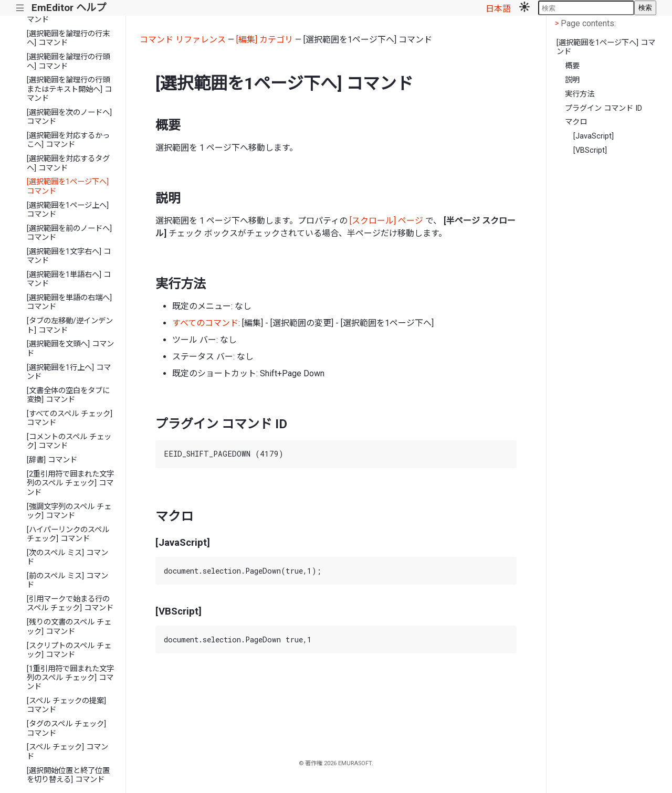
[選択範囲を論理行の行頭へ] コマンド (68, 61)
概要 (572, 66)
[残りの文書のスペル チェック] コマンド (69, 627)
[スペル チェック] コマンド (67, 752)
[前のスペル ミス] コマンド (67, 580)
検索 (645, 8)
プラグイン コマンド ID (603, 108)
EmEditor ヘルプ (69, 8)
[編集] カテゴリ (265, 40)
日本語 (498, 9)
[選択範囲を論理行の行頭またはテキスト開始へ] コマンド (69, 89)
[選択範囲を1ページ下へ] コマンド (68, 186)
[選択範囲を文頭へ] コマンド (70, 348)
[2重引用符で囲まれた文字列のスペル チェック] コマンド (70, 483)
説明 (572, 80)
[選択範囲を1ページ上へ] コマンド (68, 210)
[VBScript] (590, 150)
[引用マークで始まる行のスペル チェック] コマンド (70, 604)
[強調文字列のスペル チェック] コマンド (69, 511)
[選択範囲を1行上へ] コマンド (69, 372)
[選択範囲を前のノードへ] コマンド (69, 233)
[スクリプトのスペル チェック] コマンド (69, 650)
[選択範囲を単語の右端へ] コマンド (69, 302)
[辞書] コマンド (52, 460)
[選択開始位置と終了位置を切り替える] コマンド (68, 775)
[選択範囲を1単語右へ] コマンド (69, 279)
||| (20, 8)
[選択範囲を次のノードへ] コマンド (69, 117)
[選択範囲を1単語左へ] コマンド (69, 15)
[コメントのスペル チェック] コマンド (69, 441)
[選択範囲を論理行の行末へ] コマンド (68, 38)
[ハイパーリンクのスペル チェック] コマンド (68, 534)
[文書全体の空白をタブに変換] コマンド (68, 395)
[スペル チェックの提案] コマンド (66, 705)
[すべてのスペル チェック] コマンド (70, 418)
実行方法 (580, 94)
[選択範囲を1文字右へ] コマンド (69, 256)
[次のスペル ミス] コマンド (67, 557)
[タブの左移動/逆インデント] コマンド (70, 325)
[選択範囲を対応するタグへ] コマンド (68, 163)
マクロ (576, 122)
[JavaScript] (594, 136)
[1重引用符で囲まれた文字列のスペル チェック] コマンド (70, 678)
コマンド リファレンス (183, 40)
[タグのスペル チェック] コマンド (66, 728)
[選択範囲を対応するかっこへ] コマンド (68, 140)
